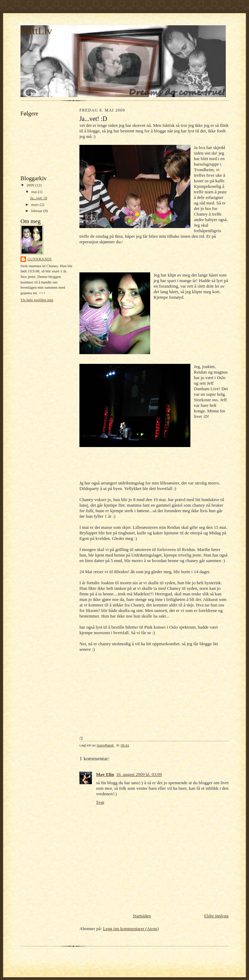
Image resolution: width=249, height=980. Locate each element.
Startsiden (142, 916)
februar (37, 211)
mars (36, 204)
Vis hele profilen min (37, 300)
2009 (31, 185)
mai (35, 192)
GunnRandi (40, 259)
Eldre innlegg (216, 916)
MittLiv (36, 31)
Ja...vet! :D (39, 198)
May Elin (105, 774)
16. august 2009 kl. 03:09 (139, 774)
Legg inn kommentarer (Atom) (131, 929)
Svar (100, 802)
